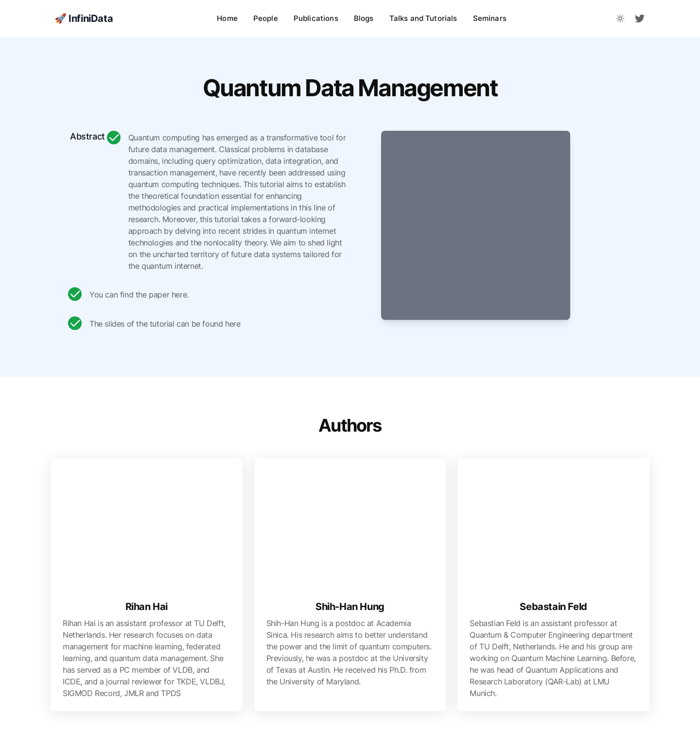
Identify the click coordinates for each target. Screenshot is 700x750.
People (266, 18)
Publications (316, 18)
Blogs (364, 18)
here (179, 295)
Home (227, 18)
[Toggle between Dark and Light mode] (620, 18)
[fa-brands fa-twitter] (640, 18)
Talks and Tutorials (423, 18)
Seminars (490, 18)
